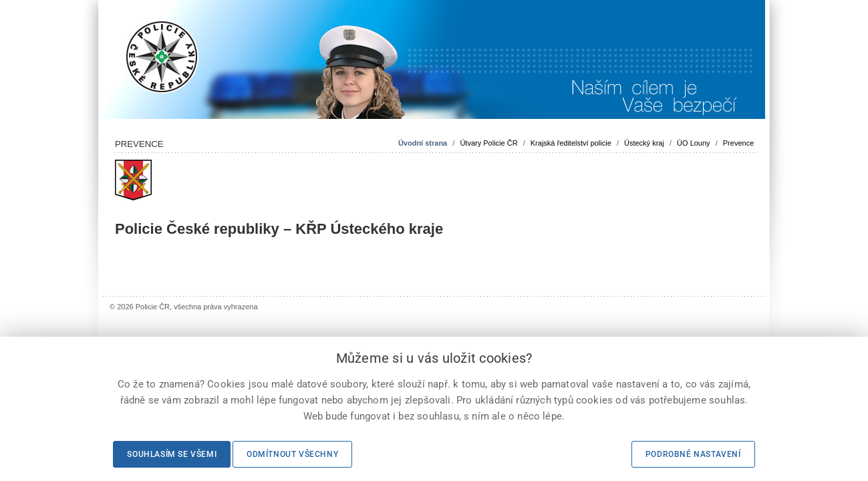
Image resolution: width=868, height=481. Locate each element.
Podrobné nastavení (693, 454)
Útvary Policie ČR (488, 143)
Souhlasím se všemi (172, 454)
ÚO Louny (694, 143)
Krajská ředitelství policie (571, 143)
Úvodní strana (423, 143)
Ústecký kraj (644, 143)
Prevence (738, 143)
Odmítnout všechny (292, 454)
